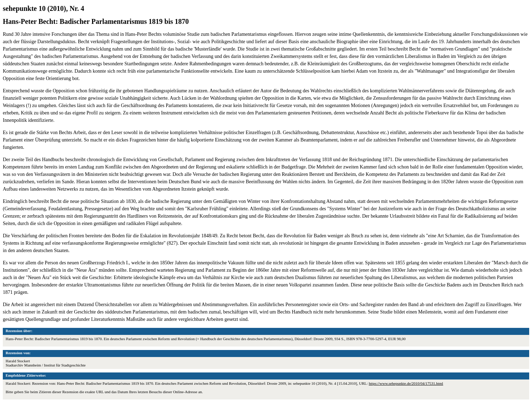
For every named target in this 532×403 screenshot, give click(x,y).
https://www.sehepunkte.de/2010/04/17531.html (406, 383)
